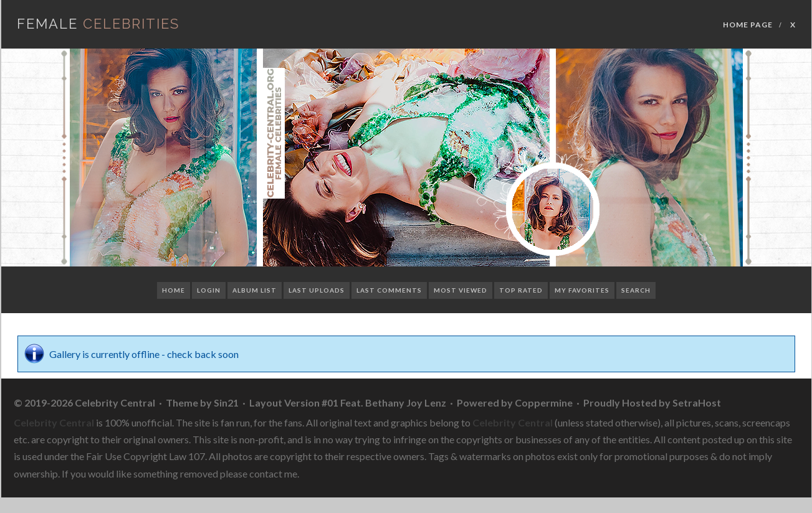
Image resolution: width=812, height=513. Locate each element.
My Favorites (582, 290)
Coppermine (544, 402)
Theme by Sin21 (202, 402)
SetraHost (697, 402)
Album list (255, 290)
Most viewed (461, 290)
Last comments (389, 290)
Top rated (521, 290)
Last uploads (317, 290)
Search (636, 290)
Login (209, 290)
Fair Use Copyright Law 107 (146, 456)
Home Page (748, 25)
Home (174, 290)
